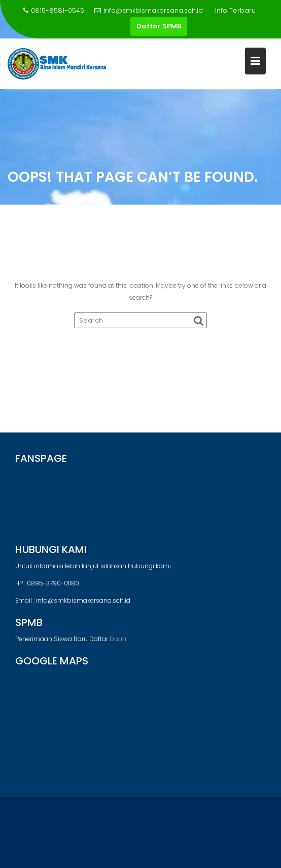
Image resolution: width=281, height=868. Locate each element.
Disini (118, 639)
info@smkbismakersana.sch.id (149, 10)
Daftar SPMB (159, 26)
